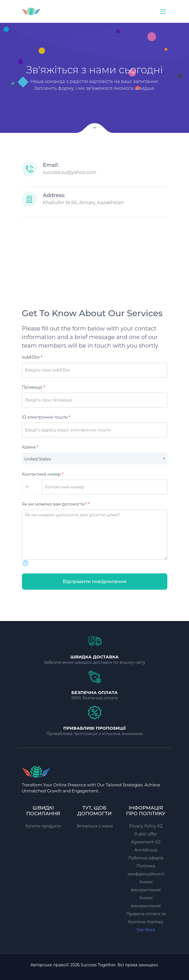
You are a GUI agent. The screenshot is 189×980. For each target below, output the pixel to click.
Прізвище (33, 387)
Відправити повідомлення (95, 582)
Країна (30, 447)
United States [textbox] (38, 459)
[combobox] (95, 458)
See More (146, 930)
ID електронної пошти (46, 417)
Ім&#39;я (32, 357)
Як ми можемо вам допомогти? (56, 504)
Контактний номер (43, 474)
